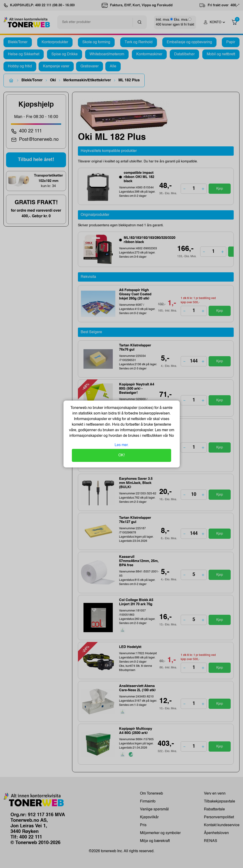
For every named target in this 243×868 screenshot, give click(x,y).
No (171, 436)
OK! (121, 455)
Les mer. (122, 445)
